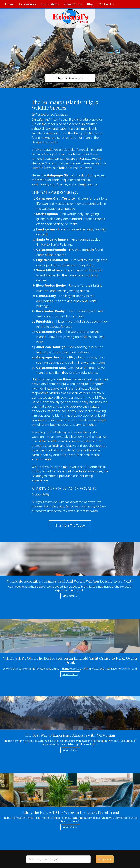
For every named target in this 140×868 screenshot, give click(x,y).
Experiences (27, 4)
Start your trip (105, 859)
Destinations (50, 4)
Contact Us (106, 4)
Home (9, 4)
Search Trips (73, 4)
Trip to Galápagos (70, 78)
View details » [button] (70, 596)
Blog (90, 4)
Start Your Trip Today (70, 525)
